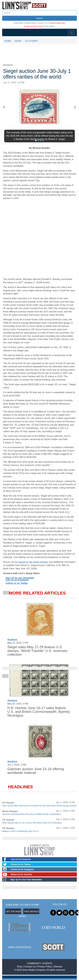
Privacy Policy (45, 967)
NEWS (18, 41)
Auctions (12, 640)
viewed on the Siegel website (33, 562)
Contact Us (30, 967)
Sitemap (58, 967)
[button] (5, 107)
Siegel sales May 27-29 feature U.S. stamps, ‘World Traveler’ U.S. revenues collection (37, 651)
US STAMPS (31, 41)
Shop (20, 967)
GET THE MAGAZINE (14, 911)
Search (39, 18)
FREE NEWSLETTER (32, 911)
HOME (8, 41)
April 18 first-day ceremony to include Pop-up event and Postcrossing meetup (39, 806)
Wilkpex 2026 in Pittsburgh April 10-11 (20, 831)
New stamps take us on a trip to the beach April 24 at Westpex (32, 823)
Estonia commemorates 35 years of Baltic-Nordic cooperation (32, 814)
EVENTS (48, 963)
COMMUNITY (34, 963)
